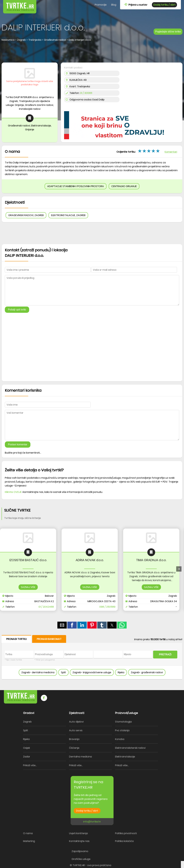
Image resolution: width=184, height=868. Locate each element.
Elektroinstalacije (125, 757)
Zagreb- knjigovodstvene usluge (92, 672)
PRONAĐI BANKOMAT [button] (49, 639)
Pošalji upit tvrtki (17, 310)
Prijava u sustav (136, 5)
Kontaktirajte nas (79, 841)
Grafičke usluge (81, 859)
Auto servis (76, 730)
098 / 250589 (107, 607)
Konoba (120, 739)
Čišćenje (74, 748)
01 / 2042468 (46, 607)
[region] (92, 52)
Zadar (27, 757)
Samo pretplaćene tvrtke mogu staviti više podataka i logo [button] (30, 83)
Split (63, 672)
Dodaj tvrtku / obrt (164, 5)
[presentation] (179, 569)
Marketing (29, 841)
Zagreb (27, 722)
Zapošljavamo (80, 851)
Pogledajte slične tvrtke (168, 32)
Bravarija (74, 739)
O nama (28, 833)
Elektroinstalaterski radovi (130, 748)
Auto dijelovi (76, 722)
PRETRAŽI (165, 654)
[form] (92, 657)
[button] (62, 625)
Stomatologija (123, 722)
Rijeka (121, 672)
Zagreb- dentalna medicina (38, 672)
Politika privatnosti (126, 833)
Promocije (101, 5)
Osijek (27, 748)
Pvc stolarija (122, 730)
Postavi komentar (18, 444)
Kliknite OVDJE (13, 492)
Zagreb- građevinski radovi (147, 672)
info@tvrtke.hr (92, 822)
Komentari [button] (171, 152)
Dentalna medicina (80, 757)
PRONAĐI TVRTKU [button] (16, 639)
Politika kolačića (124, 841)
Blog (114, 5)
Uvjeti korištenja (78, 833)
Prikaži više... (30, 765)
